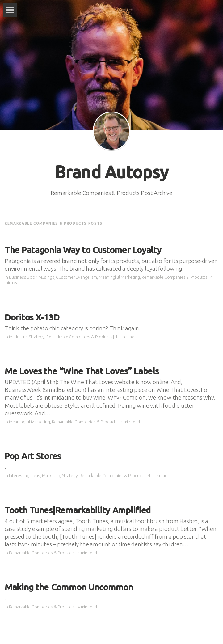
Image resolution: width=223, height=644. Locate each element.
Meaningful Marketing (119, 277)
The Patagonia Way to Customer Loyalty (83, 250)
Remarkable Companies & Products (175, 277)
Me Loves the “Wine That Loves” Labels (82, 371)
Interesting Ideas (25, 476)
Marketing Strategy (27, 337)
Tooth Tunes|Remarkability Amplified (78, 510)
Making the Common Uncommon (69, 587)
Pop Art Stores (33, 456)
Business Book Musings (32, 277)
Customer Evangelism (76, 277)
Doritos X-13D (32, 317)
